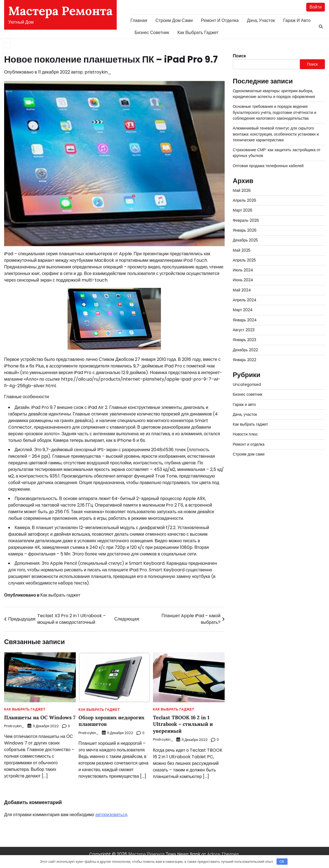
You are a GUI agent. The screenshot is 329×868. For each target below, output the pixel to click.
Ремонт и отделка (220, 20)
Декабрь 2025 (246, 240)
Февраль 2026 (246, 220)
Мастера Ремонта (60, 11)
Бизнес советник (152, 33)
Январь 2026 (245, 230)
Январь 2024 (245, 320)
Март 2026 (243, 210)
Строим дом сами (174, 20)
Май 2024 (242, 290)
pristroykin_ (98, 72)
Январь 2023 (245, 340)
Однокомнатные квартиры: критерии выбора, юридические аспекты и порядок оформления (274, 94)
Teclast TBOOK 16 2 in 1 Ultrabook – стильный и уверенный (184, 724)
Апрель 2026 (245, 201)
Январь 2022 (245, 360)
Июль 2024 (243, 270)
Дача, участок (261, 20)
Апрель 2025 (245, 260)
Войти (315, 7)
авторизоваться (111, 821)
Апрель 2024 (245, 300)
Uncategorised (248, 384)
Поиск (239, 56)
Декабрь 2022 (246, 350)
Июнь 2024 (243, 280)
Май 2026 (242, 190)
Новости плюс (246, 434)
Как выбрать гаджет (198, 33)
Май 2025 (242, 250)
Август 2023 (244, 330)
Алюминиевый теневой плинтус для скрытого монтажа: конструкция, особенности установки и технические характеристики (276, 134)
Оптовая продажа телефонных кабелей (269, 166)
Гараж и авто (297, 20)
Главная (139, 20)
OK (282, 862)
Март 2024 (243, 310)
